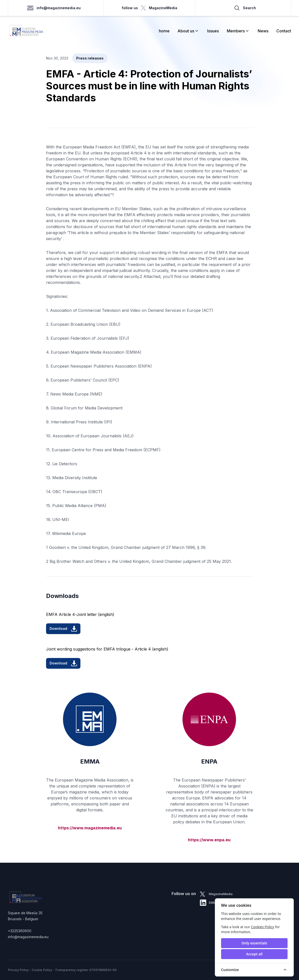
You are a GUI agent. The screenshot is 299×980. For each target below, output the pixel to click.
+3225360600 (20, 931)
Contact (284, 31)
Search (245, 8)
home (164, 31)
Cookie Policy (42, 970)
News (263, 31)
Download (63, 629)
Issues (213, 31)
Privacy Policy (18, 970)
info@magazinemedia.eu (54, 8)
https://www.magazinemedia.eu (90, 828)
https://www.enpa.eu (209, 840)
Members (238, 31)
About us (188, 31)
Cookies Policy (263, 927)
